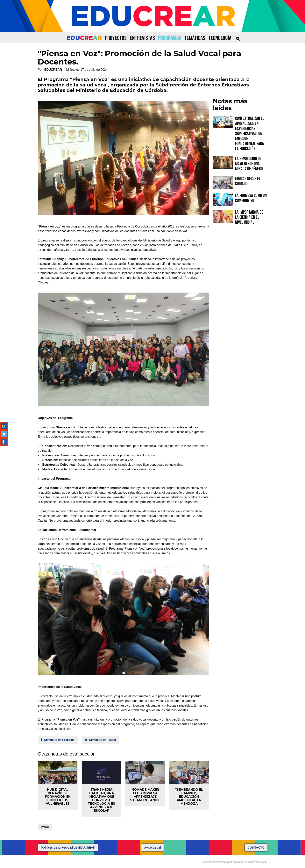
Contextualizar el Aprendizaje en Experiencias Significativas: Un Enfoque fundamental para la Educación (250, 134)
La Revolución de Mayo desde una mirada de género (249, 164)
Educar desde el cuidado (248, 181)
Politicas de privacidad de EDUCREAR (68, 848)
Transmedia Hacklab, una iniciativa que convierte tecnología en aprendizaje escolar (101, 800)
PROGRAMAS (170, 38)
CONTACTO (256, 848)
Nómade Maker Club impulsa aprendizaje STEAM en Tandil (145, 795)
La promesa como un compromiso (251, 198)
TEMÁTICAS (195, 38)
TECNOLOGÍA (220, 38)
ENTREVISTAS (142, 38)
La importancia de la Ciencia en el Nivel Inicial (249, 217)
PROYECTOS (116, 38)
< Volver (45, 827)
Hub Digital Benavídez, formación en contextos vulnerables (58, 797)
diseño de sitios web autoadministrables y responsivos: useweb (234, 862)
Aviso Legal (152, 848)
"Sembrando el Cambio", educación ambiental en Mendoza (189, 797)
